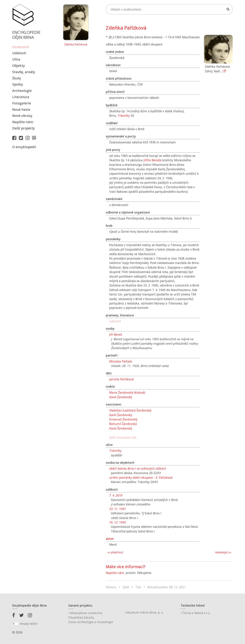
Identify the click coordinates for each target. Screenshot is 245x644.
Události (19, 53)
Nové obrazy (22, 116)
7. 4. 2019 (116, 495)
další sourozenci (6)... (124, 437)
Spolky (18, 84)
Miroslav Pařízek (121, 361)
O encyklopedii (24, 147)
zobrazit (115, 321)
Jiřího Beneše (153, 160)
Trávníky (124, 115)
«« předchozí (115, 552)
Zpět (126, 587)
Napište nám (23, 122)
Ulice (16, 59)
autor (110, 539)
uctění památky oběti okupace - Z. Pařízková (141, 477)
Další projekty (23, 128)
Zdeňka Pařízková (76, 45)
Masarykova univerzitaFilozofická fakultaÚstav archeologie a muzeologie (91, 617)
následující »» (223, 552)
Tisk (138, 587)
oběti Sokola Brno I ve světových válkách (138, 468)
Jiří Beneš (116, 334)
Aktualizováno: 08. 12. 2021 (167, 587)
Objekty (19, 66)
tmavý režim (29, 624)
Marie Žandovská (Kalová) (127, 392)
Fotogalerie (22, 103)
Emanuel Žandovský (123, 419)
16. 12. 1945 (118, 522)
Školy (17, 78)
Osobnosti (21, 47)
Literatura (21, 97)
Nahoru (111, 587)
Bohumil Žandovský (123, 424)
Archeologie (22, 91)
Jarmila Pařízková (121, 379)
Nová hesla (21, 109)
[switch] (15, 624)
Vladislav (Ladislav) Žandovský (130, 410)
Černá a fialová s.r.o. (196, 613)
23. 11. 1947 (118, 509)
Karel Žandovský (121, 397)
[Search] (169, 9)
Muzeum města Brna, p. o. (144, 612)
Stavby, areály (24, 72)
